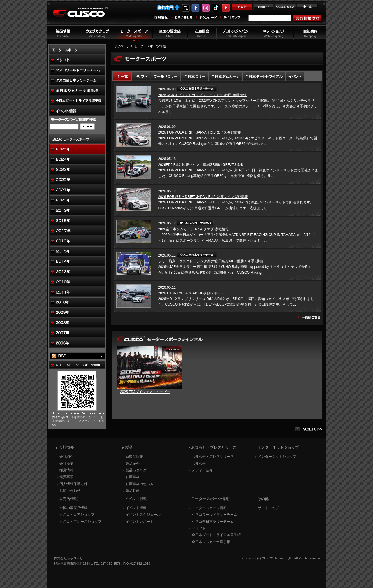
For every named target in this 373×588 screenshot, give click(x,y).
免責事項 (66, 477)
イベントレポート (140, 522)
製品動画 (133, 491)
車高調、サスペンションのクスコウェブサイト (85, 16)
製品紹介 (133, 464)
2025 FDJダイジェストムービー (145, 392)
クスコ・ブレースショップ (80, 522)
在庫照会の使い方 (140, 484)
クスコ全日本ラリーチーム (213, 522)
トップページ (120, 46)
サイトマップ (268, 508)
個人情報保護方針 (73, 484)
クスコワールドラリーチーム (214, 515)
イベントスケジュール (143, 515)
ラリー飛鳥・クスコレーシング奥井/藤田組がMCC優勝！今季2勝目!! (212, 261)
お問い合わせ (70, 491)
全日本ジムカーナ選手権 (211, 542)
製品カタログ (136, 470)
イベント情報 (136, 508)
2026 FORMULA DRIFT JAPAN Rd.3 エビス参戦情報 (200, 132)
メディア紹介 (202, 470)
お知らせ (199, 464)
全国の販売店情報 (73, 508)
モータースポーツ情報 (209, 508)
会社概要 (66, 464)
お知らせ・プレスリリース (213, 457)
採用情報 (66, 470)
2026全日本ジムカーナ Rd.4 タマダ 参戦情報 (193, 229)
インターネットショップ (277, 457)
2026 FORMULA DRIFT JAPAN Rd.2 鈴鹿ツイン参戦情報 (203, 197)
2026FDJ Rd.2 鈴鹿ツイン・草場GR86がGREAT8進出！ (203, 165)
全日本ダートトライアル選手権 (216, 535)
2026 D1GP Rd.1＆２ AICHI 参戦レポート (191, 293)
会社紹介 (66, 457)
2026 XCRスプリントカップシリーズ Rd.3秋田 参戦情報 (203, 95)
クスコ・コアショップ (77, 515)
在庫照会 (133, 477)
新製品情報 (134, 457)
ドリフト (199, 528)
